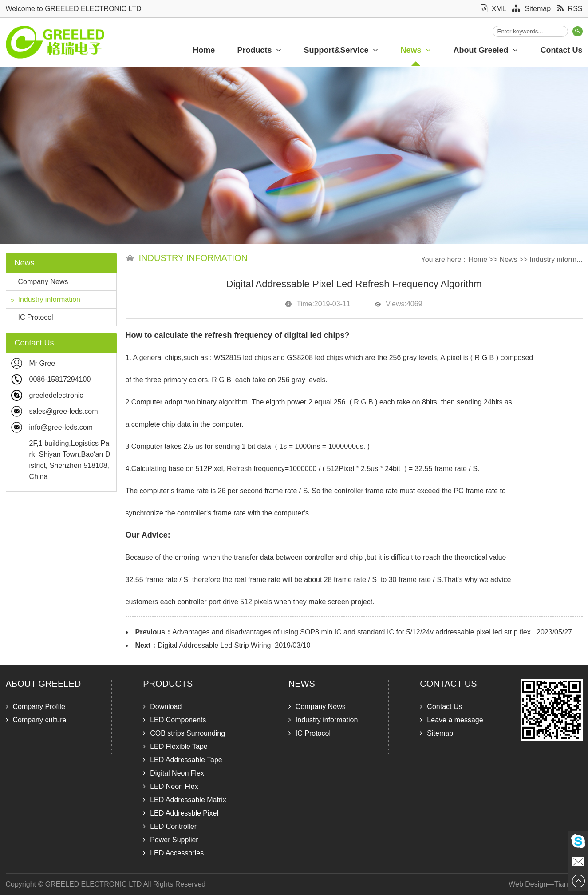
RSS (570, 9)
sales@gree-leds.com (64, 411)
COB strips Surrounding (184, 733)
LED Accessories (173, 853)
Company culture (36, 720)
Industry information (46, 299)
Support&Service (341, 50)
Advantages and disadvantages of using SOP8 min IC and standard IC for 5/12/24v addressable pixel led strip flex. (352, 632)
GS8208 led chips (314, 358)
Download (162, 707)
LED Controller (170, 826)
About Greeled (485, 50)
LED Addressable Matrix (185, 800)
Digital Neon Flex (174, 773)
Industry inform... (556, 259)
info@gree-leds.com (61, 427)
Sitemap (531, 9)
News (416, 50)
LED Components (174, 720)
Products (259, 50)
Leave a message (451, 720)
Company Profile (36, 707)
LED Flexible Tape (175, 746)
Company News (39, 282)
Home (204, 50)
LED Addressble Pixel (181, 813)
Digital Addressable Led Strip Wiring (214, 645)
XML (493, 9)
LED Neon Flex (171, 786)
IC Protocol (32, 317)
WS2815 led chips (243, 358)
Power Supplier (171, 840)
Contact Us (448, 684)
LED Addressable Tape (182, 760)
